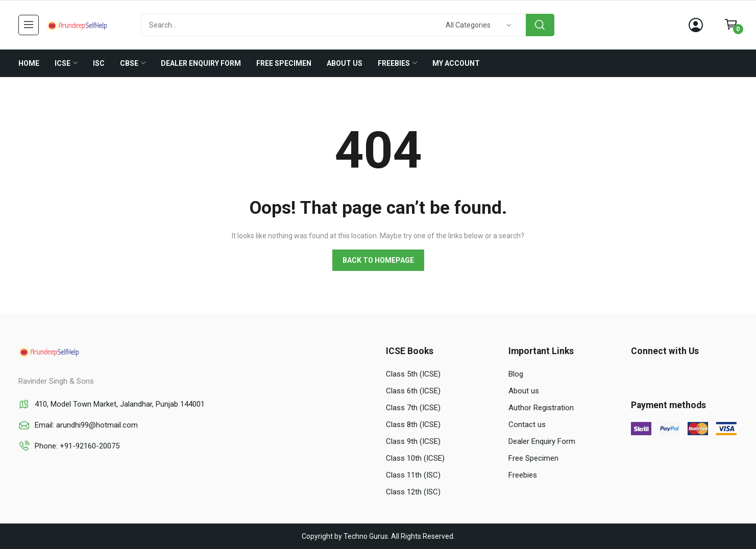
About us (524, 391)
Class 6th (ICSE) (413, 391)
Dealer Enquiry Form (542, 441)
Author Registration (541, 408)
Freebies (523, 475)
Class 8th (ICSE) (413, 425)
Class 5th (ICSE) (413, 374)
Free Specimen (533, 458)
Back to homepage (378, 260)
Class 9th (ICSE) (413, 441)
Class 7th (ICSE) (413, 408)
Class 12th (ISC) (413, 492)
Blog (516, 374)
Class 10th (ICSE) (415, 458)
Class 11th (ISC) (413, 475)
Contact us (527, 425)
